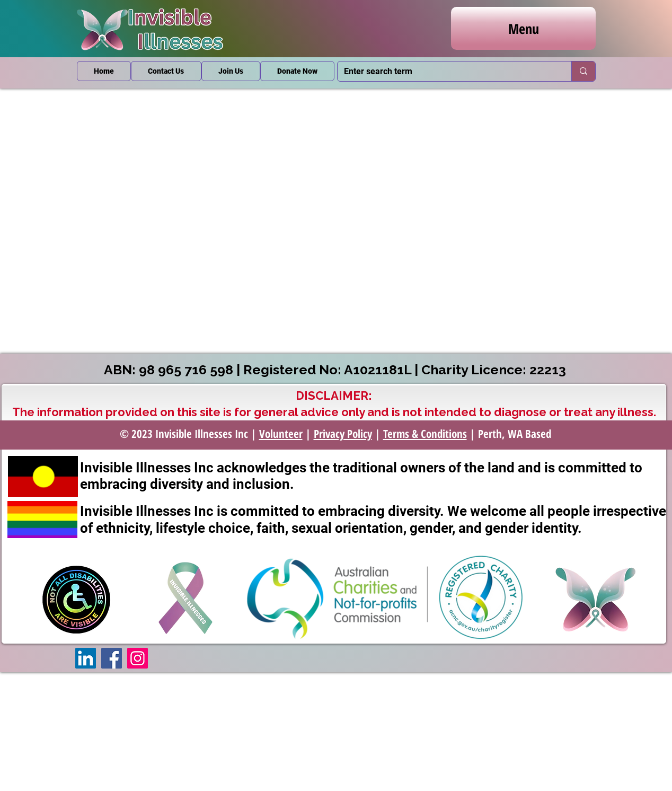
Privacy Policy (343, 434)
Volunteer (281, 434)
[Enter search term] (446, 71)
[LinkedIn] (86, 658)
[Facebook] (112, 658)
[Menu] (523, 28)
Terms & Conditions (425, 434)
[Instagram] (138, 658)
